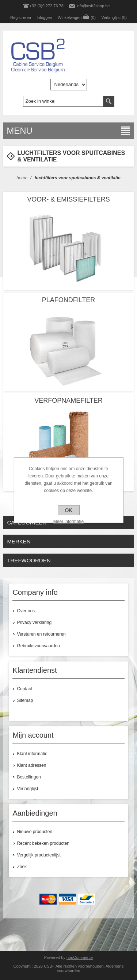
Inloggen (44, 17)
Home (22, 178)
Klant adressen (31, 765)
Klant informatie (32, 754)
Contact (24, 689)
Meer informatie (68, 522)
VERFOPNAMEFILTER (68, 401)
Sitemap (25, 700)
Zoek (22, 867)
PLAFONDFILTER (69, 300)
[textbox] (63, 101)
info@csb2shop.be (93, 6)
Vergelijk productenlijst (39, 855)
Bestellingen (29, 777)
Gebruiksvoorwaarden (38, 646)
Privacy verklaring (34, 622)
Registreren (21, 17)
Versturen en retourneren (41, 634)
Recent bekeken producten (43, 843)
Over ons (26, 611)
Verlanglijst (27, 789)
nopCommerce (80, 957)
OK (68, 510)
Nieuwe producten (35, 832)
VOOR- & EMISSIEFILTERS (68, 199)
